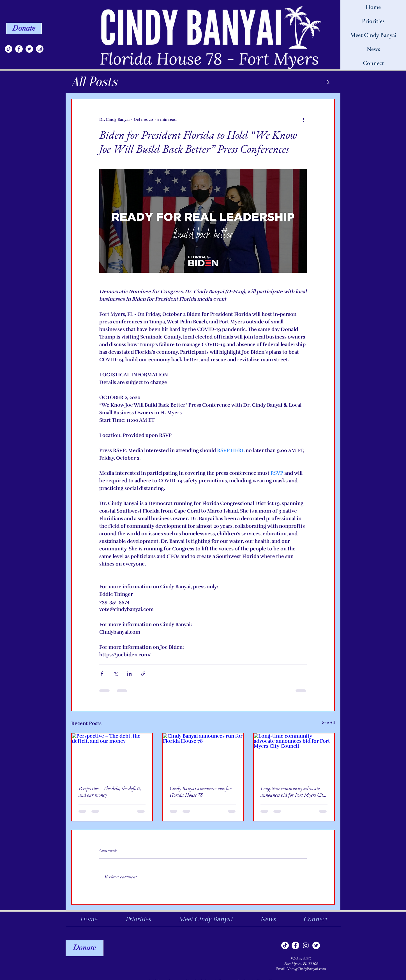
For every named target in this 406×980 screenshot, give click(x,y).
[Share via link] (143, 674)
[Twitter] (29, 49)
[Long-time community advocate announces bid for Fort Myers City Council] (294, 756)
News (373, 49)
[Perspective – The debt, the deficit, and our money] (112, 756)
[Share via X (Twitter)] (116, 674)
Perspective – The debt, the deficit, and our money (110, 792)
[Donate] (24, 28)
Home (373, 7)
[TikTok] (9, 49)
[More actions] (303, 119)
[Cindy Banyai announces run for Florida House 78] (203, 756)
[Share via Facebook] (102, 674)
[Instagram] (40, 49)
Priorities (373, 21)
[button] (328, 82)
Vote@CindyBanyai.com (306, 969)
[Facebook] (19, 49)
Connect (373, 63)
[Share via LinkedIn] (129, 674)
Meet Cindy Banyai (373, 35)
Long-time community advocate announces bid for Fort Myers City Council (293, 792)
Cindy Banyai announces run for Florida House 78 (200, 792)
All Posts (94, 82)
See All (328, 723)
